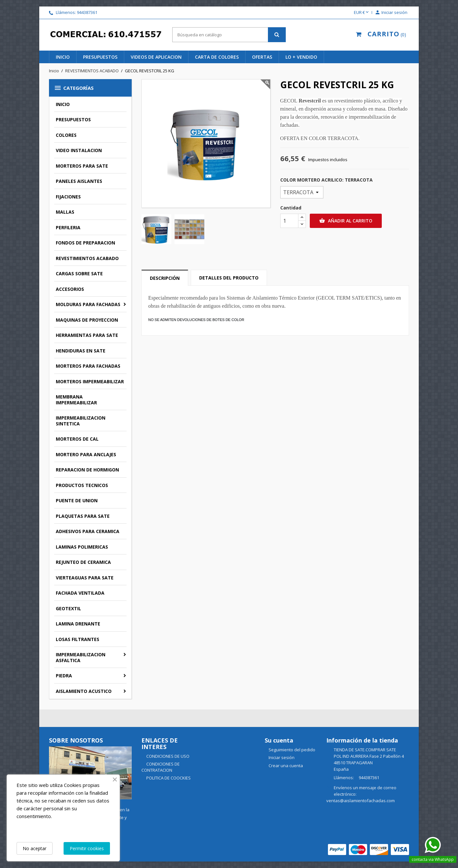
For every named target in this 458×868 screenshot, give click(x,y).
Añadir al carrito (346, 221)
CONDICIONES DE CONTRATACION (161, 767)
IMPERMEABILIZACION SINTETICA (81, 421)
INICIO (63, 57)
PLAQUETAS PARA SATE (83, 516)
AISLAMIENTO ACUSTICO (84, 691)
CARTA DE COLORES (217, 57)
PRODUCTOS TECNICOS (82, 485)
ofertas (262, 57)
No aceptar (35, 848)
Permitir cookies (87, 848)
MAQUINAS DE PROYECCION (87, 320)
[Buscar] (229, 35)
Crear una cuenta (286, 766)
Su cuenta (279, 740)
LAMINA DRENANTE (78, 624)
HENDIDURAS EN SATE (81, 351)
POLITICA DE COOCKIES (168, 778)
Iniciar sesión (282, 757)
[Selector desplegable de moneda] (362, 13)
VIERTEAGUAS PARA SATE (85, 578)
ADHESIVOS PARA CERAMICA (88, 531)
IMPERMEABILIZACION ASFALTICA (81, 657)
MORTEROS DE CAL (77, 439)
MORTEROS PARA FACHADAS (88, 366)
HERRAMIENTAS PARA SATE (87, 335)
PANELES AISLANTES (79, 181)
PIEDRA (64, 676)
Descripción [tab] (165, 278)
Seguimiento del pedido (292, 750)
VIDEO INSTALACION (79, 150)
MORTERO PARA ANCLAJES (86, 454)
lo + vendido (301, 57)
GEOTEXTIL (68, 608)
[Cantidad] (289, 221)
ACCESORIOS (70, 289)
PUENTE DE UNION (77, 500)
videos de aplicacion (156, 57)
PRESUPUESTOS (100, 57)
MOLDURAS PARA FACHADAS (88, 304)
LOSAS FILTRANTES (78, 639)
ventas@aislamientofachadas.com (361, 801)
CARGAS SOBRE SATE (79, 273)
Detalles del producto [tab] (229, 278)
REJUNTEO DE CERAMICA (83, 562)
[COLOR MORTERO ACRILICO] (302, 192)
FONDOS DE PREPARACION (85, 243)
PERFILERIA (68, 227)
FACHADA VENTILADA (80, 593)
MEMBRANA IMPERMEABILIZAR (76, 400)
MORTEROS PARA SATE (82, 166)
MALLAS (65, 212)
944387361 (87, 12)
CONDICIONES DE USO (167, 756)
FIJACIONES (68, 197)
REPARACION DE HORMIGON (87, 470)
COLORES (66, 135)
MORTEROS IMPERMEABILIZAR (90, 381)
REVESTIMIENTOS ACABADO (87, 258)
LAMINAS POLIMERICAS (82, 547)
